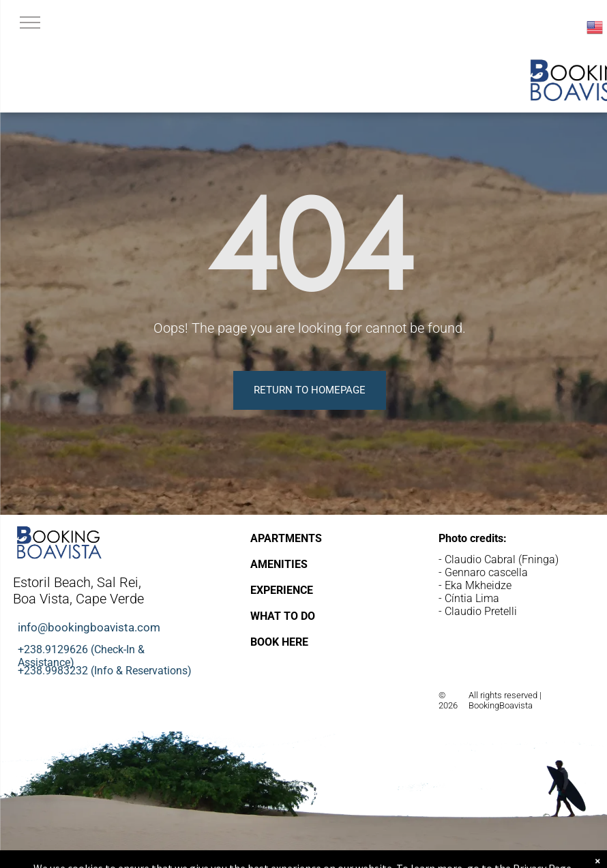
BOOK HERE (279, 642)
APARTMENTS (286, 538)
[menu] (30, 23)
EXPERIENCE (282, 590)
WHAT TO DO (283, 616)
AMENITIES (279, 564)
